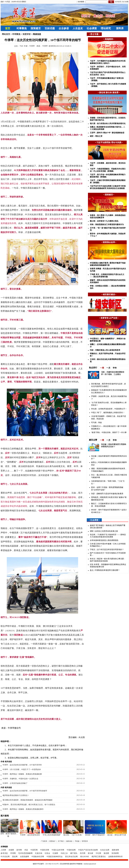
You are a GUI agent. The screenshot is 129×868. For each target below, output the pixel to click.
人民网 (3, 850)
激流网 (106, 853)
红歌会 (47, 853)
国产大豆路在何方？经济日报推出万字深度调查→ (108, 554)
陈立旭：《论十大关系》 (74, 835)
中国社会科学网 (58, 850)
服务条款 (69, 841)
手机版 (77, 841)
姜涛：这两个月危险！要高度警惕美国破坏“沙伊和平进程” (107, 489)
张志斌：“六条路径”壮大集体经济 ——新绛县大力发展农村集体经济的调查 (108, 536)
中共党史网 (5, 857)
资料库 (120, 28)
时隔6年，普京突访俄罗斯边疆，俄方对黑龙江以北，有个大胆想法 (29, 805)
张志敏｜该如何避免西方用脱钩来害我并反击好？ (109, 457)
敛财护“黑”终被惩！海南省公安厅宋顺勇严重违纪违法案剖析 (108, 527)
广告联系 (44, 841)
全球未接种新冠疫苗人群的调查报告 (104, 540)
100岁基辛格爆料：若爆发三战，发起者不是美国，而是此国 (109, 418)
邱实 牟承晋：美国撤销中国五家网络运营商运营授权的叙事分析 (108, 566)
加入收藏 (125, 2)
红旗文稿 (39, 853)
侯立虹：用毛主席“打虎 (117, 835)
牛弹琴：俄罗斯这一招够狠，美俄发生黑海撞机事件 (23, 809)
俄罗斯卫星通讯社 (99, 857)
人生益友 (78, 28)
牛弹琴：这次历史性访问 (30, 835)
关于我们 (61, 841)
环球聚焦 (16, 34)
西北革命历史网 (71, 857)
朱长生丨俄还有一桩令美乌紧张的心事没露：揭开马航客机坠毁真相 (108, 560)
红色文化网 (105, 850)
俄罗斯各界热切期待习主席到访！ (16, 795)
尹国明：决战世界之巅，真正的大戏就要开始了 (109, 398)
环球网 (13, 853)
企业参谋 (64, 28)
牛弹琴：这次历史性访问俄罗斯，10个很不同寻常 (22, 765)
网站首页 (6, 34)
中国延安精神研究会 (55, 857)
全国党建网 (24, 857)
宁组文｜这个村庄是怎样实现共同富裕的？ (107, 550)
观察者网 (115, 850)
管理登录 (85, 841)
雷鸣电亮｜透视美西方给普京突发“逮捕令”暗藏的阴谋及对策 (109, 499)
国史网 (15, 857)
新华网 (19, 850)
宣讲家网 (115, 853)
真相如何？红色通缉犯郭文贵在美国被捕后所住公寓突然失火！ (109, 391)
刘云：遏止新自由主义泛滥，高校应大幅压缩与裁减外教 (109, 476)
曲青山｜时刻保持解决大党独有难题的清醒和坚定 (109, 464)
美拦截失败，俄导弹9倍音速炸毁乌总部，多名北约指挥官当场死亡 (109, 385)
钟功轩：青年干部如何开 (95, 835)
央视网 (11, 850)
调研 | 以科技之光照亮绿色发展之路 (104, 531)
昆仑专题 (94, 34)
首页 (8, 28)
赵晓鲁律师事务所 (115, 857)
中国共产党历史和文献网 (88, 850)
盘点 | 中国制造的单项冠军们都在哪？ (105, 570)
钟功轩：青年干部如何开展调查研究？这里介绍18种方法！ (109, 511)
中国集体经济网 (38, 857)
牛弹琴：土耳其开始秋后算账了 (15, 783)
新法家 (91, 853)
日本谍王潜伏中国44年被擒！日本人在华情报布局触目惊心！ (108, 545)
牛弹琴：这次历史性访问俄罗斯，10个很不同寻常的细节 (25, 791)
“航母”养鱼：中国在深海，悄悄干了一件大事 (109, 432)
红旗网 (55, 853)
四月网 (83, 853)
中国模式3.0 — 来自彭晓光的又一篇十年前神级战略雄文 (109, 427)
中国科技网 (71, 850)
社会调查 (92, 28)
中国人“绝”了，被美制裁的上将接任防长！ (108, 413)
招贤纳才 (52, 841)
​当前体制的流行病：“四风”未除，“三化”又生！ (108, 482)
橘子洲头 (74, 853)
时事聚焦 (22, 28)
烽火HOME (85, 857)
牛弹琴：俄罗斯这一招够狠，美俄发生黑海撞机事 (22, 774)
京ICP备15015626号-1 (53, 864)
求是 (26, 850)
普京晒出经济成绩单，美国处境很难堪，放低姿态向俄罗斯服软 (28, 800)
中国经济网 (45, 850)
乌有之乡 (64, 853)
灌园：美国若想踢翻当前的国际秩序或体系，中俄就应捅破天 (109, 470)
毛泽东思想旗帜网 (25, 853)
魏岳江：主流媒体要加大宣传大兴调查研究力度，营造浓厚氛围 (109, 505)
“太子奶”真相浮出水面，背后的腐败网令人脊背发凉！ (109, 404)
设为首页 (118, 2)
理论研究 (106, 28)
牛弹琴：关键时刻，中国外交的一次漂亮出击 (20, 779)
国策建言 (36, 28)
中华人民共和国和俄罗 (52, 835)
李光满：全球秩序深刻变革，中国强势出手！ (109, 409)
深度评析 (27, 34)
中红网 (98, 853)
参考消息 (4, 853)
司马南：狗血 (96, 423)
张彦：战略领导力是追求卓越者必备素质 (107, 494)
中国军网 (34, 850)
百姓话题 (50, 28)
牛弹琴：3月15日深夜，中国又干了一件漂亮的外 (22, 770)
